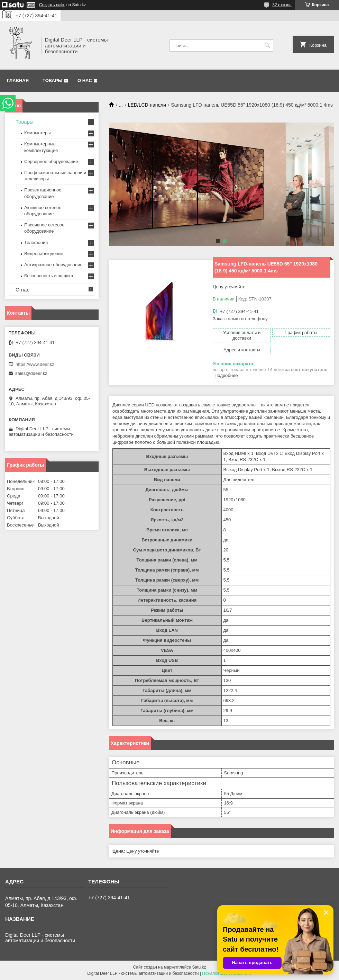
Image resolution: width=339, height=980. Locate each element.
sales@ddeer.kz (31, 373)
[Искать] (267, 46)
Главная (18, 80)
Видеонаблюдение (44, 254)
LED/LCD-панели (147, 105)
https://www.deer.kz (35, 364)
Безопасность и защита (49, 276)
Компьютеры (38, 133)
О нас (85, 80)
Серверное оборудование (51, 161)
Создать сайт (52, 5)
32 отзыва (282, 5)
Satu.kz (199, 967)
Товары (52, 80)
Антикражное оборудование (53, 265)
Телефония (36, 242)
